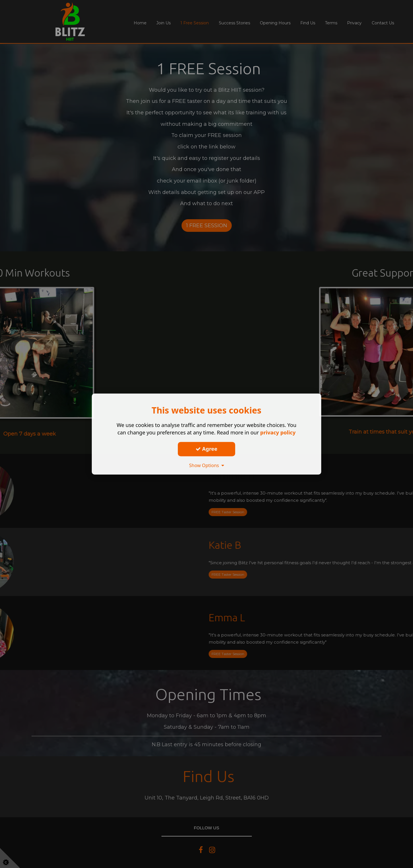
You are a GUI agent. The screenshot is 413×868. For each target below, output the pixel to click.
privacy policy (278, 432)
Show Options (206, 465)
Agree (206, 449)
